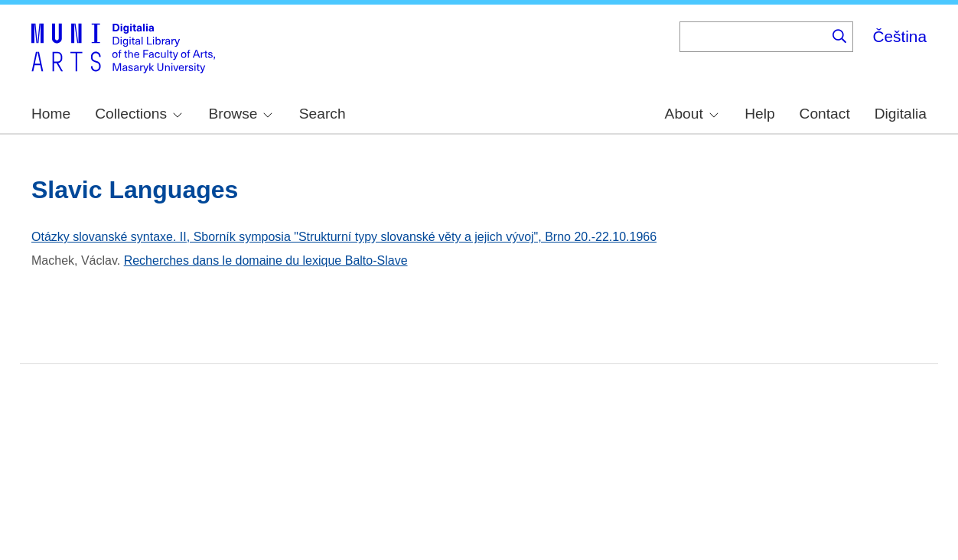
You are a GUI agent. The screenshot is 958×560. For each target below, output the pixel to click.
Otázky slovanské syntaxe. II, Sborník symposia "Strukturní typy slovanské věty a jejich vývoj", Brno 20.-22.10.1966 (344, 237)
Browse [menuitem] (240, 114)
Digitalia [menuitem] (901, 114)
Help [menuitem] (759, 114)
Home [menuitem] (51, 114)
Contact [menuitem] (825, 114)
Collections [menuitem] (138, 114)
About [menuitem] (692, 114)
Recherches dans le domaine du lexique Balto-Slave (266, 260)
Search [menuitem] (323, 114)
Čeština (899, 36)
